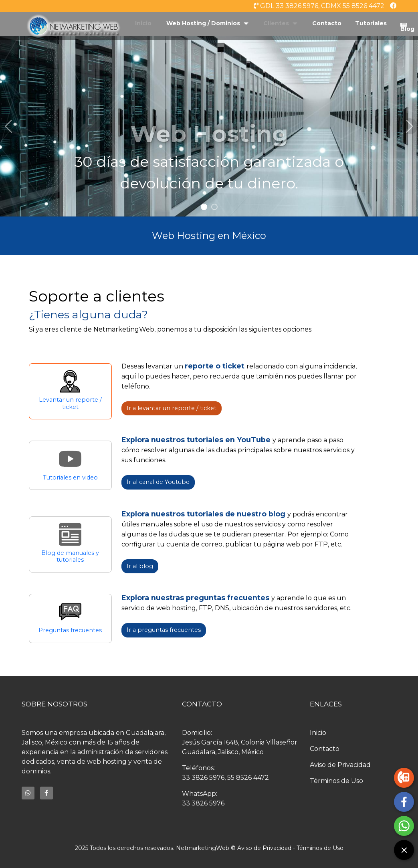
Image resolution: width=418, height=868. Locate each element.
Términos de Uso (336, 781)
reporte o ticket (216, 366)
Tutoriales (371, 23)
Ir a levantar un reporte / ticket (172, 408)
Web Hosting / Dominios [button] (204, 23)
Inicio (143, 23)
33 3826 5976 (203, 778)
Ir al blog (140, 566)
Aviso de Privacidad (340, 765)
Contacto (327, 23)
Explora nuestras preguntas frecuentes (196, 598)
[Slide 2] (214, 207)
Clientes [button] (277, 23)
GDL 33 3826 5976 (289, 6)
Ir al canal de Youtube (158, 482)
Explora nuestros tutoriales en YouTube (197, 440)
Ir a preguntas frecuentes (164, 630)
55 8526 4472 (248, 778)
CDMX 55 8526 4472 (353, 6)
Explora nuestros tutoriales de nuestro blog (204, 514)
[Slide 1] (204, 207)
